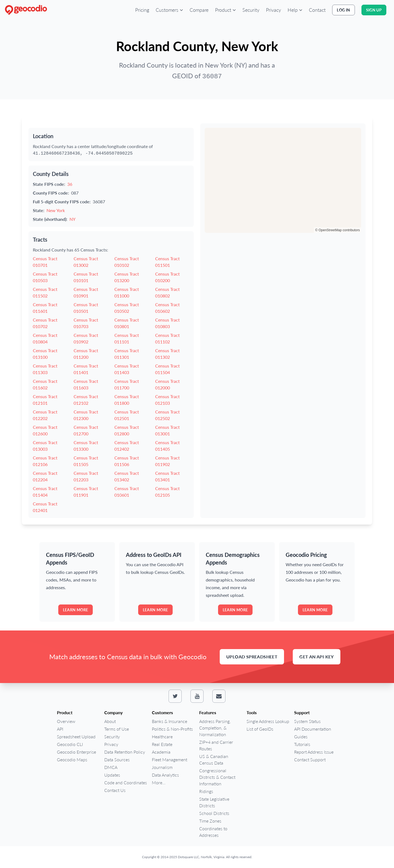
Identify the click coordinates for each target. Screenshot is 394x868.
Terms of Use (117, 729)
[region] (283, 180)
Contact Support (310, 759)
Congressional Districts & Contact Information (217, 777)
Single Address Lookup (268, 721)
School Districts (214, 813)
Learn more (76, 610)
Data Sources (117, 759)
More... (159, 782)
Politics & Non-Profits (172, 729)
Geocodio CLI (70, 744)
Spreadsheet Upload (76, 737)
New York (56, 210)
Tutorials (302, 744)
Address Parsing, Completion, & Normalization (215, 728)
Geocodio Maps (72, 759)
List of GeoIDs (260, 729)
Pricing (142, 10)
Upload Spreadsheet (252, 657)
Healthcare (162, 737)
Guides (301, 737)
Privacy (273, 10)
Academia (161, 752)
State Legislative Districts (214, 802)
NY (73, 219)
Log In (343, 10)
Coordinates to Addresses (213, 832)
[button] (169, 10)
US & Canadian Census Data (214, 759)
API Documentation (313, 729)
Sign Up (374, 10)
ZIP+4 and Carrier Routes (216, 745)
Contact (317, 10)
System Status (307, 721)
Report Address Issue (314, 752)
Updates (112, 775)
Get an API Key (317, 657)
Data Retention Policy (125, 752)
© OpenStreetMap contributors (337, 230)
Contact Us (115, 790)
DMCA (111, 767)
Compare (199, 10)
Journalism (162, 767)
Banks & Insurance (170, 721)
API (60, 729)
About (110, 721)
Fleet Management (170, 759)
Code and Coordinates (126, 782)
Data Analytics (165, 775)
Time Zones (210, 821)
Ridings (206, 791)
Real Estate (162, 744)
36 (70, 184)
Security (251, 10)
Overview (66, 721)
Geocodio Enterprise (76, 752)
